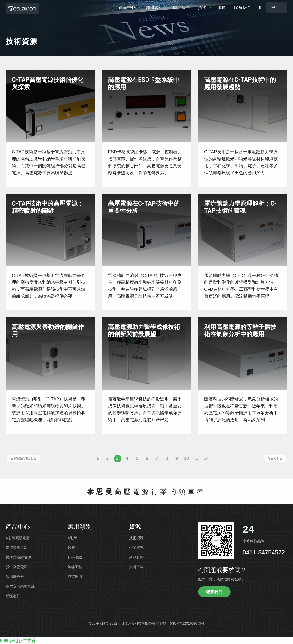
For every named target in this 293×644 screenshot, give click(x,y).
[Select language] (278, 7)
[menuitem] (128, 7)
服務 (221, 8)
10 (186, 458)
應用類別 (154, 8)
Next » (275, 458)
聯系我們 (242, 8)
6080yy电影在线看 (18, 641)
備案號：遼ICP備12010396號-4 (180, 623)
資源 (202, 8)
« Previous (24, 458)
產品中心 (127, 8)
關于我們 (181, 8)
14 (206, 458)
